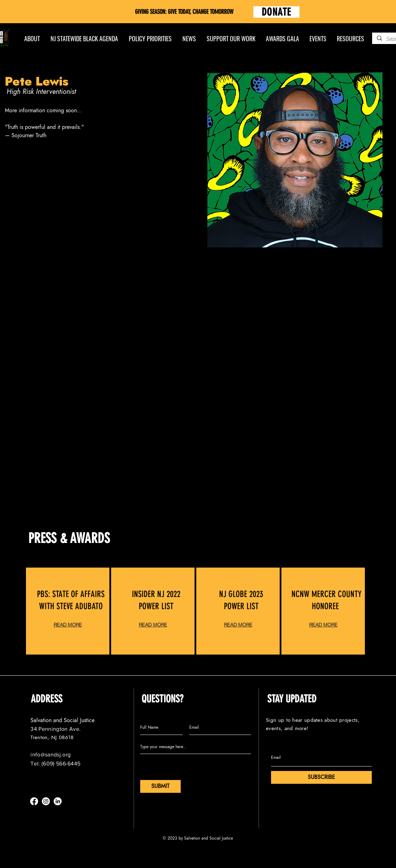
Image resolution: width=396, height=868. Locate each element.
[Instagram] (46, 801)
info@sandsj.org (51, 755)
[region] (68, 611)
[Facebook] (34, 801)
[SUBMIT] (160, 786)
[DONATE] (276, 12)
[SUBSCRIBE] (321, 777)
